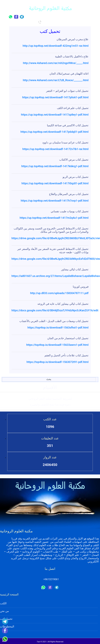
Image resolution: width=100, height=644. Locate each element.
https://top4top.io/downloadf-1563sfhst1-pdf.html (58, 328)
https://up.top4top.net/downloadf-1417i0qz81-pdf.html (55, 183)
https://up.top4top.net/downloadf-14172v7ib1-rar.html (55, 149)
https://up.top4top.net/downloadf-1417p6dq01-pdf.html (54, 132)
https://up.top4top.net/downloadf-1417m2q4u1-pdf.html (54, 218)
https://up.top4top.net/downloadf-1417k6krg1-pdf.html (55, 166)
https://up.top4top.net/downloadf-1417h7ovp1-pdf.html (55, 201)
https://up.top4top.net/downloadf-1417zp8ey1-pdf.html (55, 115)
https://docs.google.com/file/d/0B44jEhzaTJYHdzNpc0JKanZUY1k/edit (55, 310)
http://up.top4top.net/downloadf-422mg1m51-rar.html (56, 46)
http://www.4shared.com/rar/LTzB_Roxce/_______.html (56, 80)
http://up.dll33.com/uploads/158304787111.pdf (59, 293)
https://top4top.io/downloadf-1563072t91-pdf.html (57, 362)
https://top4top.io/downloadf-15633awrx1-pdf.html (57, 345)
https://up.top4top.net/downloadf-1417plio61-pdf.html (55, 97)
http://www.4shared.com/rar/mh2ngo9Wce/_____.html (56, 63)
